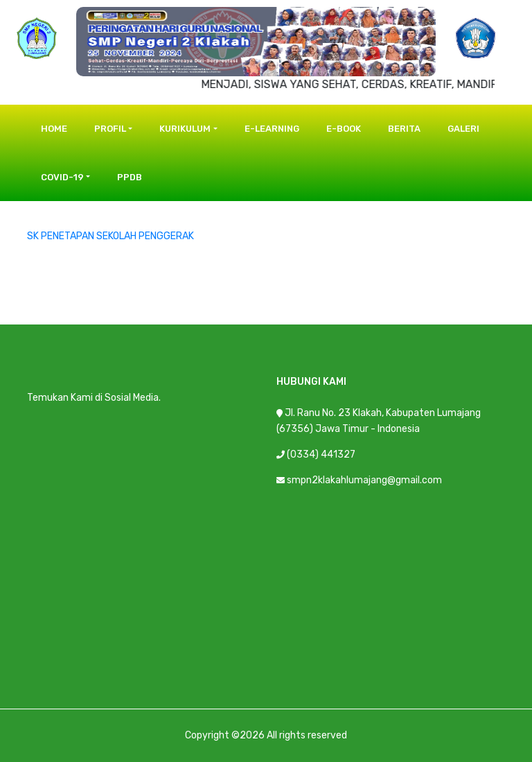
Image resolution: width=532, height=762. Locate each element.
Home (54, 129)
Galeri (463, 129)
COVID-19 (62, 177)
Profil (110, 129)
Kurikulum (185, 129)
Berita (404, 129)
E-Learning (272, 129)
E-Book (344, 129)
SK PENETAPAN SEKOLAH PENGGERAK (110, 236)
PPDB (130, 177)
